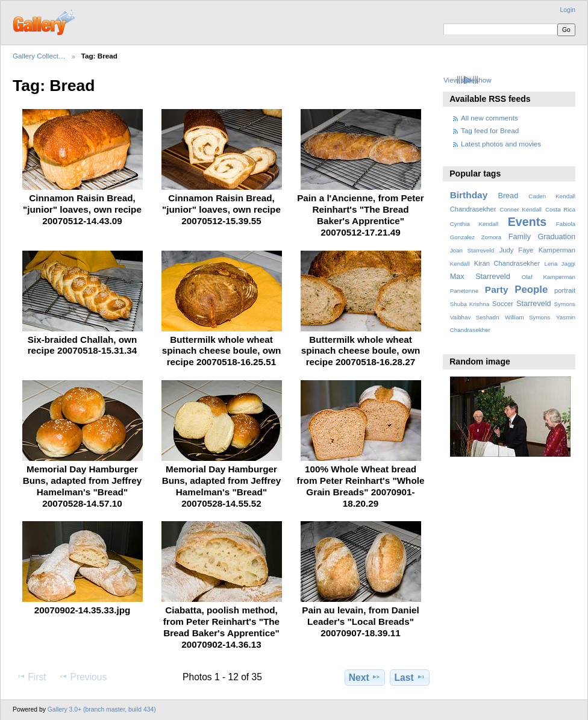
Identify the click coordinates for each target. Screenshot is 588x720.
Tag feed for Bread (490, 130)
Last (410, 677)
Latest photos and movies (501, 144)
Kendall (460, 264)
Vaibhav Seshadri (475, 317)
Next (365, 677)
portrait (565, 290)
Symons (565, 304)
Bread (508, 196)
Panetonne (464, 291)
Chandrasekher (473, 209)
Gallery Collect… (39, 56)
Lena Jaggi (560, 264)
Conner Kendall (521, 209)
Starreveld (534, 304)
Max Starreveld (480, 277)
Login (568, 10)
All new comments (489, 118)
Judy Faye (516, 250)
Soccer (503, 304)
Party (497, 290)
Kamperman (557, 250)
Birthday (469, 195)
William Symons (527, 317)
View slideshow (468, 80)
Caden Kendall (552, 196)
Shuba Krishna (470, 304)
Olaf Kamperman (549, 277)
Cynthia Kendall (474, 224)
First (31, 677)
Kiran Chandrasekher (507, 263)
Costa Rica (560, 209)
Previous (83, 677)
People (531, 290)
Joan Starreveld (472, 250)
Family (520, 237)
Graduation (557, 237)
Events (527, 222)
